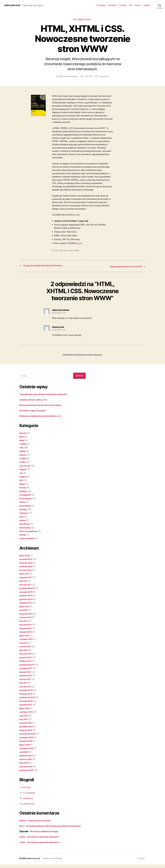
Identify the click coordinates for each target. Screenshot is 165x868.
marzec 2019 (26, 570)
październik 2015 (28, 589)
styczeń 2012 (26, 654)
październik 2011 (28, 665)
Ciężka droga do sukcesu (42, 821)
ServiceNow (26, 506)
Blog (22, 437)
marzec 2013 (26, 618)
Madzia (23, 821)
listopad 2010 (27, 694)
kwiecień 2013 (27, 614)
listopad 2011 (26, 661)
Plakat (23, 484)
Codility (24, 444)
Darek (22, 840)
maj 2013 (24, 610)
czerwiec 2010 (27, 712)
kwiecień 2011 (27, 676)
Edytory (24, 455)
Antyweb (27, 787)
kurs (90, 110)
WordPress (25, 524)
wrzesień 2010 (27, 701)
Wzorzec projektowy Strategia (46, 835)
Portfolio (123, 5)
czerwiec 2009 (27, 749)
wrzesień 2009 (27, 738)
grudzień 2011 (27, 658)
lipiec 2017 (25, 574)
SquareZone (29, 798)
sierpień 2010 (27, 705)
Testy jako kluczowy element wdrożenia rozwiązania (47, 395)
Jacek (23, 846)
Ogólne (23, 477)
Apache (23, 433)
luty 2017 (24, 581)
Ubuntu (23, 521)
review (71, 251)
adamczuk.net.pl (14, 5)
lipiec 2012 (25, 636)
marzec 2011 (26, 680)
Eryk (22, 826)
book (57, 251)
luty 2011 (24, 683)
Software (24, 513)
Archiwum (112, 5)
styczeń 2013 (26, 625)
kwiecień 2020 (27, 563)
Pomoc (138, 5)
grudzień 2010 (27, 690)
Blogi (22, 441)
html (66, 251)
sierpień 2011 (26, 672)
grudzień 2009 (27, 727)
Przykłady (101, 5)
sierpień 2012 (27, 632)
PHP (21, 481)
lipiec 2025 (25, 556)
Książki (81, 20)
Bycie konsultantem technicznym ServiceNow (43, 405)
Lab (21, 473)
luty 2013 (24, 621)
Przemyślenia (26, 499)
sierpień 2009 (27, 741)
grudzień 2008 (27, 770)
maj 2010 (24, 716)
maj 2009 (24, 752)
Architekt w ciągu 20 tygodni (35, 411)
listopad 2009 (27, 730)
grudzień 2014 (27, 599)
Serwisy (24, 510)
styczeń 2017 (26, 585)
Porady (23, 488)
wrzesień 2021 (27, 559)
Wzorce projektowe (30, 531)
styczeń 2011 (26, 687)
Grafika (23, 459)
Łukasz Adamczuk (70, 77)
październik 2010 (28, 698)
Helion (79, 244)
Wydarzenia (26, 528)
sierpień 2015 (27, 596)
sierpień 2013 (27, 603)
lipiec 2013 (25, 607)
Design (23, 451)
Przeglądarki (26, 495)
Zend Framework (28, 539)
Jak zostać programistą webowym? (46, 840)
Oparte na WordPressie (54, 862)
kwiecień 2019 (27, 567)
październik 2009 (29, 734)
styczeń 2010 (26, 723)
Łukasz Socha (30, 804)
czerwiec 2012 (27, 639)
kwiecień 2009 (27, 756)
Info (131, 5)
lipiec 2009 (25, 745)
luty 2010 (24, 719)
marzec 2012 (26, 647)
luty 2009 (24, 763)
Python (23, 502)
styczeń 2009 (27, 767)
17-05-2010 (88, 77)
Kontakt (147, 5)
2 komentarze (104, 77)
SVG (22, 517)
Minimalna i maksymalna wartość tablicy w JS (43, 416)
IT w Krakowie (30, 793)
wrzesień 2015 (27, 592)
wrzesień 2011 (27, 669)
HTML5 (23, 462)
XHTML (90, 20)
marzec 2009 (26, 760)
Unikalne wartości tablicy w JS (35, 400)
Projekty (24, 492)
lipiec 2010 (25, 709)
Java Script (25, 466)
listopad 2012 (27, 629)
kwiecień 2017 (27, 578)
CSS (74, 20)
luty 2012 (24, 650)
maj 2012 (24, 643)
